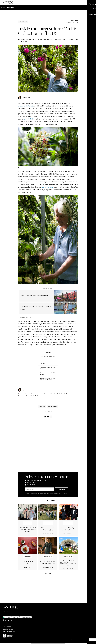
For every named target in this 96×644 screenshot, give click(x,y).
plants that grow (48, 187)
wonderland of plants (26, 106)
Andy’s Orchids (30, 119)
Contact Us (29, 614)
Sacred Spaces (52, 407)
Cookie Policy (16, 617)
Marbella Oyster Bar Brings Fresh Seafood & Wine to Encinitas (47, 379)
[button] (45, 417)
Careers (13, 614)
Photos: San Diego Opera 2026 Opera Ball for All (48, 374)
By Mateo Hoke (27, 98)
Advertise (5, 614)
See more (48, 574)
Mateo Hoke (27, 390)
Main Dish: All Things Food (33, 483)
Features (11, 7)
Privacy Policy (7, 617)
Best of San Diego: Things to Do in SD (36, 481)
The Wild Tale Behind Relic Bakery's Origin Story (48, 363)
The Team (21, 614)
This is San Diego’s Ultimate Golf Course (47, 357)
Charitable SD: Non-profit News (34, 485)
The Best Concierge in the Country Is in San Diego (49, 368)
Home (3, 7)
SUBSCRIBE (62, 489)
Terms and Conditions (26, 617)
